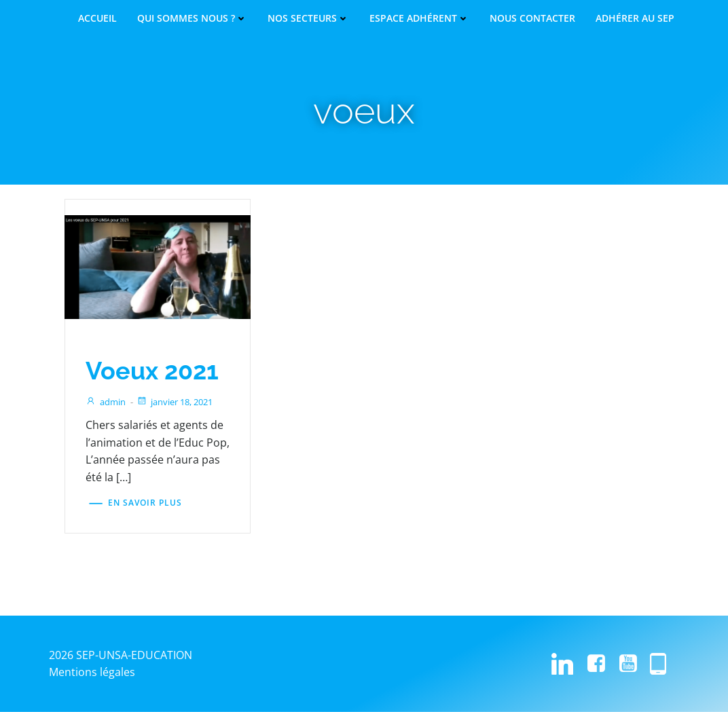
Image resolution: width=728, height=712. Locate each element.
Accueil (97, 18)
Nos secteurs (308, 18)
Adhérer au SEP (635, 18)
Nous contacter (532, 18)
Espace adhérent (419, 18)
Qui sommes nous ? (192, 18)
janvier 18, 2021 (175, 402)
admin (106, 402)
